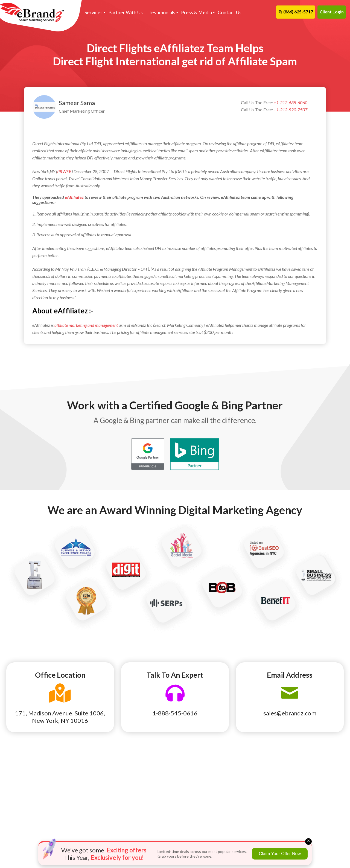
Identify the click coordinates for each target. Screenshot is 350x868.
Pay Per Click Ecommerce (204, 779)
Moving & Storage (81, 810)
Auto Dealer (19, 764)
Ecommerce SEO (139, 771)
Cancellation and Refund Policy (320, 768)
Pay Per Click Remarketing (148, 787)
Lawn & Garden (78, 802)
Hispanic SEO (136, 794)
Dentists (16, 779)
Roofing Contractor (26, 817)
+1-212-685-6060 (291, 102)
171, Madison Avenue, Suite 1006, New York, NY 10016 (60, 717)
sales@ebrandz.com (290, 713)
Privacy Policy (254, 794)
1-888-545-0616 (175, 713)
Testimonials (162, 12)
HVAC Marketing (80, 794)
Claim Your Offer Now (280, 854)
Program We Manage (201, 794)
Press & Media (196, 12)
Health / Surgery (80, 787)
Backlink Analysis (140, 779)
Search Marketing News (262, 771)
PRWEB (64, 171)
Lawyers (15, 802)
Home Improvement (25, 787)
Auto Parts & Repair (83, 764)
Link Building (193, 764)
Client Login (332, 12)
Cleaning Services (24, 771)
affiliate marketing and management (86, 325)
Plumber (15, 810)
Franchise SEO (137, 764)
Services (94, 12)
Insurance (17, 794)
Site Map (306, 779)
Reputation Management (204, 771)
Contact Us (230, 12)
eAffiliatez (74, 197)
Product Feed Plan (198, 787)
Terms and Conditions (260, 787)
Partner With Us (126, 12)
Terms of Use (253, 779)
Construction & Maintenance (78, 775)
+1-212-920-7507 (291, 110)
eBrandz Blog (253, 764)
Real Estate (75, 817)
